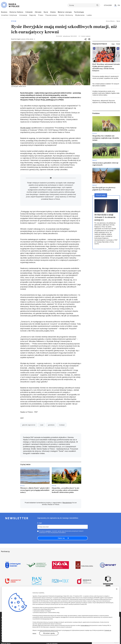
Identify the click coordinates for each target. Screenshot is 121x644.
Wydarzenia (80, 15)
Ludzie (89, 15)
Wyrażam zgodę (49, 633)
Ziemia (53, 12)
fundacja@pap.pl (85, 625)
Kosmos (4, 12)
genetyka (51, 425)
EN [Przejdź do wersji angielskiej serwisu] (119, 5)
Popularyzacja (51, 15)
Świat (95, 160)
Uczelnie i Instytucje (9, 15)
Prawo (41, 15)
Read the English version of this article (22, 39)
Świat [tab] (118, 44)
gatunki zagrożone (29, 425)
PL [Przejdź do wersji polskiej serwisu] (116, 5)
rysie (42, 425)
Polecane (101, 195)
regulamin (48, 531)
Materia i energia (65, 12)
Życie (46, 12)
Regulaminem (67, 503)
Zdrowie (38, 12)
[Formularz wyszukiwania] (84, 5)
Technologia (79, 12)
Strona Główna (110, 21)
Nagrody (33, 15)
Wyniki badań (25, 128)
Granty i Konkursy (66, 15)
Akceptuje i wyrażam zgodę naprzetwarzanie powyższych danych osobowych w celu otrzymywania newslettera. (61, 532)
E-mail (39, 523)
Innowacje (23, 15)
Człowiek (29, 12)
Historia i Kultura (16, 12)
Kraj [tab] (113, 44)
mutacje (62, 425)
